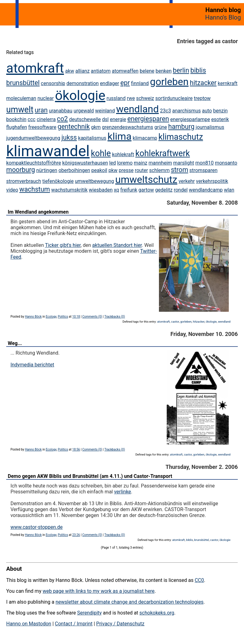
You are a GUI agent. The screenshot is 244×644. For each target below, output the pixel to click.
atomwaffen (125, 71)
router (141, 170)
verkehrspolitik (212, 181)
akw (70, 71)
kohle (101, 153)
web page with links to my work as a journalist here (99, 591)
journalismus (210, 127)
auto (207, 111)
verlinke (122, 492)
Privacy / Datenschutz (120, 624)
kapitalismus (92, 138)
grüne (161, 127)
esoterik (220, 119)
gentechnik (74, 127)
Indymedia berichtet (32, 365)
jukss (69, 137)
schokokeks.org (157, 613)
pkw (113, 170)
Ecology (51, 317)
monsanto (226, 163)
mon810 (204, 163)
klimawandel (48, 151)
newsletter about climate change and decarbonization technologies (129, 602)
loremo (125, 163)
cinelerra (46, 119)
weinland (105, 111)
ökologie (80, 95)
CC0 (199, 580)
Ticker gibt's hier (63, 245)
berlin (181, 70)
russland (116, 98)
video (12, 190)
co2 (62, 119)
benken (164, 71)
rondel (181, 190)
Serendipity (89, 613)
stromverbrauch (24, 181)
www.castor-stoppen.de (37, 527)
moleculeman (21, 98)
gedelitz (164, 190)
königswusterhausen (85, 163)
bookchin (16, 119)
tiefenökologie (58, 181)
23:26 (76, 535)
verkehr (187, 181)
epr (125, 83)
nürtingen (47, 170)
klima (119, 136)
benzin (220, 111)
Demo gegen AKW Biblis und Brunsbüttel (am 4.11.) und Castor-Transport (90, 476)
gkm (96, 127)
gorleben (169, 82)
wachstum (35, 189)
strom (179, 170)
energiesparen (148, 119)
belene (147, 71)
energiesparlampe (190, 119)
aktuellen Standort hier (117, 245)
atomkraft (35, 68)
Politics (63, 317)
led (113, 163)
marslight (184, 163)
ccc (32, 119)
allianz (83, 71)
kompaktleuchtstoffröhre (34, 163)
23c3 (166, 111)
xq (117, 190)
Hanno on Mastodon (29, 624)
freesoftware (42, 127)
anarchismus (187, 111)
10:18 (76, 317)
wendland (138, 109)
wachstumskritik (69, 190)
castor (175, 322)
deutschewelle (85, 119)
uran (41, 110)
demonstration (83, 83)
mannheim (160, 163)
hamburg (181, 127)
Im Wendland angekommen (38, 212)
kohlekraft (123, 154)
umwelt (20, 110)
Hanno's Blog (223, 17)
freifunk (129, 190)
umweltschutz (146, 179)
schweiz (145, 98)
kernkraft (228, 83)
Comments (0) (92, 317)
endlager (110, 83)
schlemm (160, 170)
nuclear (46, 98)
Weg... (15, 343)
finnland (140, 83)
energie (118, 119)
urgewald (84, 111)
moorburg (21, 170)
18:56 (76, 449)
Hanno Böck (33, 317)
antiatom (101, 71)
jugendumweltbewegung (33, 138)
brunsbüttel (23, 83)
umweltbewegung (94, 181)
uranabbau (61, 111)
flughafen (17, 127)
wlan (229, 190)
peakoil (99, 170)
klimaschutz (181, 137)
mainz (140, 163)
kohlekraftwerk (163, 153)
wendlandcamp (206, 190)
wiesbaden (101, 190)
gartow (146, 190)
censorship (53, 83)
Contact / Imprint (74, 624)
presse (126, 170)
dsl (105, 119)
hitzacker (203, 83)
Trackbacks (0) (115, 317)
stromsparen (203, 170)
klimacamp (145, 138)
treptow (202, 98)
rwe (131, 98)
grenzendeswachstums (127, 127)
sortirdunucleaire (174, 98)
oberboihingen (74, 170)
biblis (198, 70)
